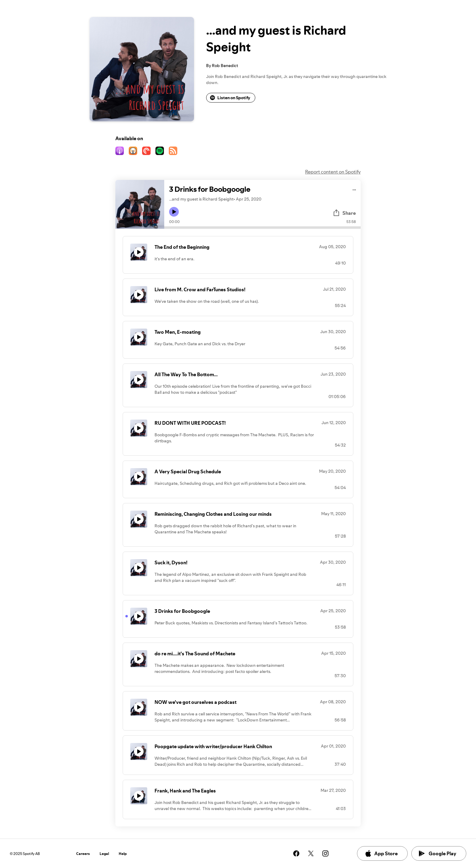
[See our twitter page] (311, 853)
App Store (381, 853)
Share (344, 213)
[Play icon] (174, 212)
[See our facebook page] (296, 853)
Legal (104, 854)
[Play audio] (354, 189)
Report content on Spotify (333, 172)
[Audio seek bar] (262, 228)
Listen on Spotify (230, 98)
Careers (83, 854)
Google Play (438, 853)
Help (123, 854)
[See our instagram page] (325, 853)
